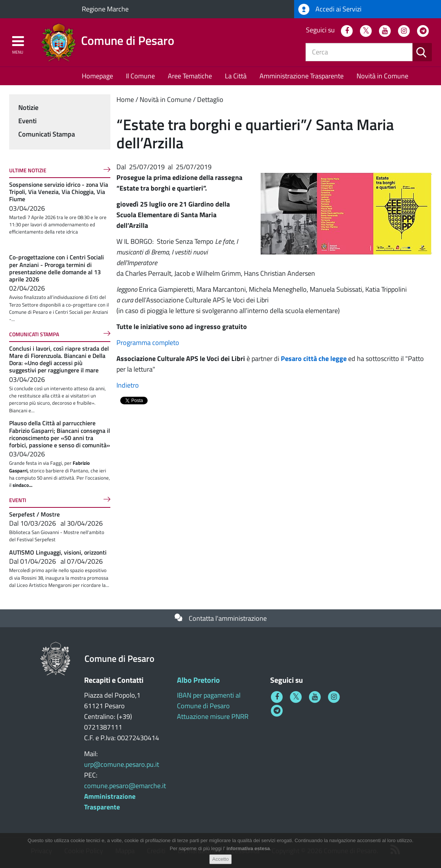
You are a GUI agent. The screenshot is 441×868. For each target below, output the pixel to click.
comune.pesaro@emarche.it (125, 786)
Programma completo (148, 343)
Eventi (27, 121)
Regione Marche (105, 9)
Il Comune (140, 76)
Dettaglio (210, 99)
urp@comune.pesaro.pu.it (122, 764)
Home (125, 99)
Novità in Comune (382, 76)
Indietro (128, 385)
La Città (236, 76)
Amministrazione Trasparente (302, 76)
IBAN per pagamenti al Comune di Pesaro (209, 700)
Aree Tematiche (190, 76)
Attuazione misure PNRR (213, 716)
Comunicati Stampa (47, 134)
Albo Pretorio (198, 680)
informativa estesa (248, 848)
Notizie (28, 107)
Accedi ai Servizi (330, 9)
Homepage (97, 76)
